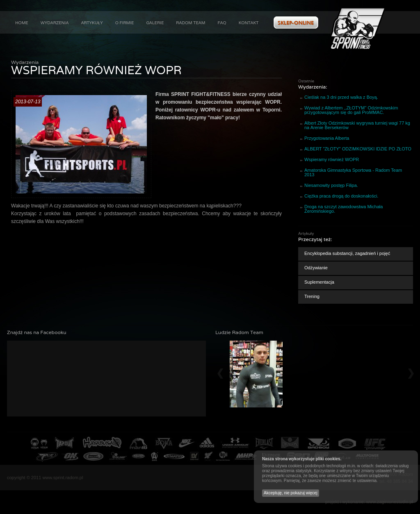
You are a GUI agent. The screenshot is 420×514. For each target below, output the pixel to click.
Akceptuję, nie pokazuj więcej (291, 493)
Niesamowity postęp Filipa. (331, 185)
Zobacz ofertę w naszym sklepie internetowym (296, 23)
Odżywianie (316, 268)
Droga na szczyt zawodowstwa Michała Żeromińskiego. (344, 209)
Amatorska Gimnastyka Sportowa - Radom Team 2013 (353, 172)
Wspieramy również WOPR (332, 159)
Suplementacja (319, 282)
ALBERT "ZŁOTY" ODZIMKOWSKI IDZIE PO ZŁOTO (358, 149)
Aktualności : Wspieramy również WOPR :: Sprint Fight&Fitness (358, 29)
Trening (312, 296)
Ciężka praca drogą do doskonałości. (341, 196)
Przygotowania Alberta (327, 138)
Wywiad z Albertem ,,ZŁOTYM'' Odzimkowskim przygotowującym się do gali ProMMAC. (351, 110)
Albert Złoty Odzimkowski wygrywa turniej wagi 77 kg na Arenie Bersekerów (357, 125)
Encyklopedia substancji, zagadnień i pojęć (347, 253)
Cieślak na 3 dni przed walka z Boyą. (341, 97)
